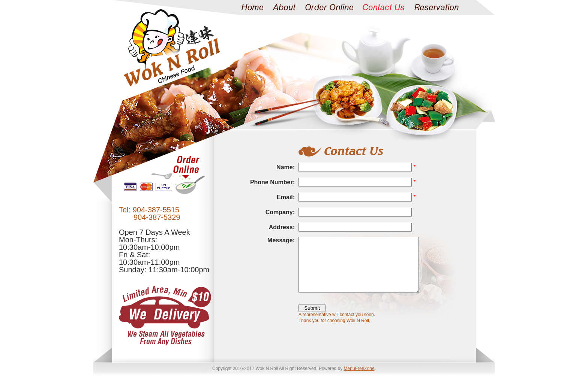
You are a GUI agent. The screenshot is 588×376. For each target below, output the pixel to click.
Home (252, 7)
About (284, 7)
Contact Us (384, 7)
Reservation (436, 7)
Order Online (329, 7)
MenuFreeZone (359, 369)
